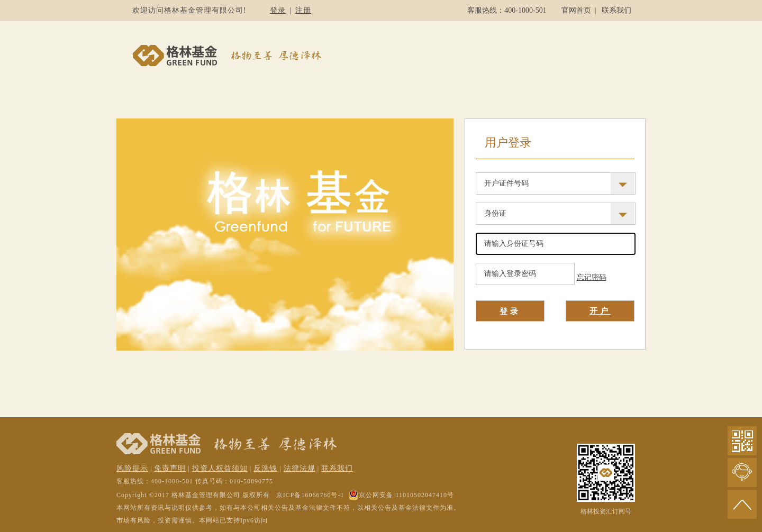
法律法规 (300, 468)
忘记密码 (592, 277)
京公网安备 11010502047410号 (401, 495)
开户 (600, 311)
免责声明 (170, 468)
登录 (278, 10)
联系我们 (616, 10)
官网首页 (576, 10)
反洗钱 (265, 468)
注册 (303, 10)
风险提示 (132, 468)
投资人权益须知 (220, 468)
